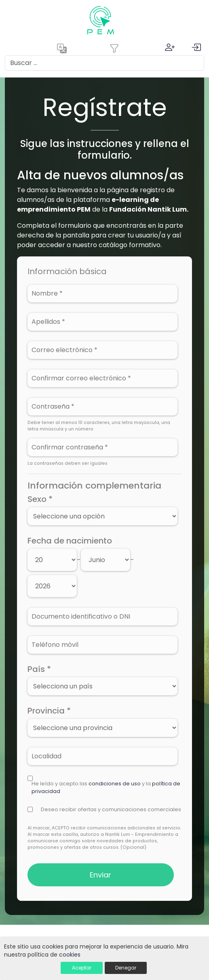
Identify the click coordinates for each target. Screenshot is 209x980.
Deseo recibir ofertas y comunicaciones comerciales (111, 809)
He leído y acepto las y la (106, 787)
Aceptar (82, 968)
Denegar (126, 968)
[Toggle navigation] (114, 48)
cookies (70, 955)
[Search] (104, 63)
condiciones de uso (115, 784)
